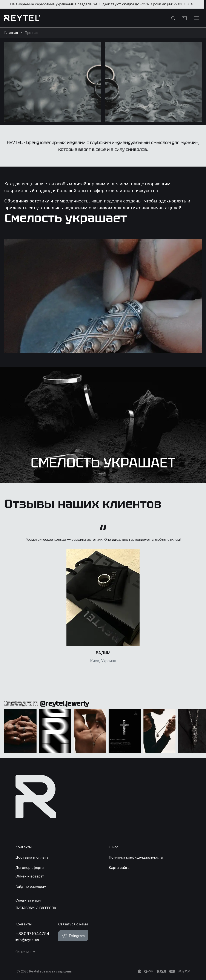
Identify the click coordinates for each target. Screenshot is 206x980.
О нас (114, 847)
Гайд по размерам (31, 887)
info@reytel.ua (27, 940)
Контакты (24, 847)
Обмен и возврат (30, 876)
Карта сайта (119, 868)
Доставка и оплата (32, 857)
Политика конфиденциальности (136, 857)
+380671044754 (33, 934)
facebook (48, 908)
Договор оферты (30, 868)
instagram (25, 908)
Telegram (73, 936)
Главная (11, 33)
